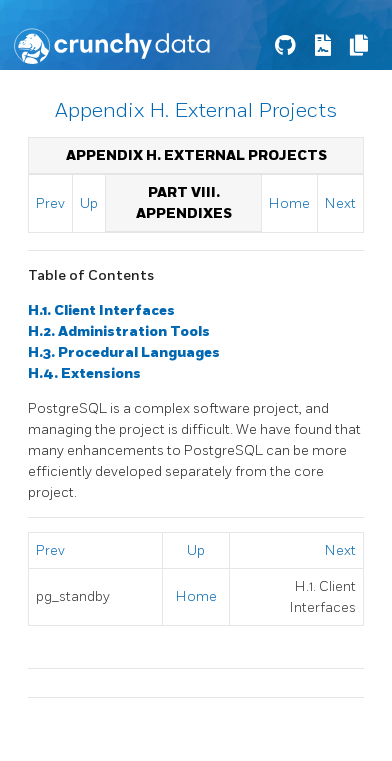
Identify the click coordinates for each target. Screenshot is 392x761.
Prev (50, 203)
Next (340, 203)
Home (289, 203)
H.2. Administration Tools (119, 331)
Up (89, 203)
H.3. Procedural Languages (124, 352)
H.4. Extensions (84, 373)
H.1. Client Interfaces (101, 310)
